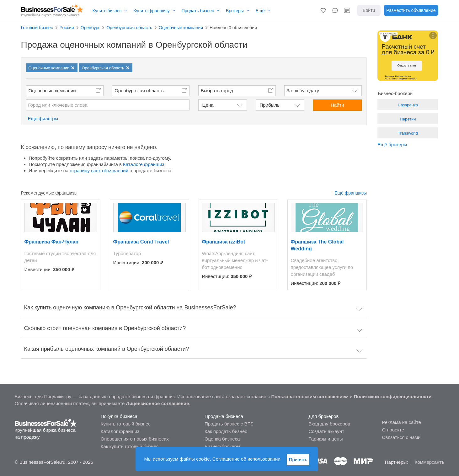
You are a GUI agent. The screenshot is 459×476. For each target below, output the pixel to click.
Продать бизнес (198, 11)
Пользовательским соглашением (310, 396)
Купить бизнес (107, 11)
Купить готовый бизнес (126, 424)
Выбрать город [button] (217, 91)
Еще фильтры (43, 118)
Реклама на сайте (401, 422)
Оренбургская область (139, 91)
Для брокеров (323, 416)
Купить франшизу (151, 11)
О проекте (393, 430)
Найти (337, 105)
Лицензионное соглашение (158, 403)
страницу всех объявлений (99, 171)
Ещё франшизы (351, 193)
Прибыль (270, 105)
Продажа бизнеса (224, 416)
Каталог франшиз (120, 431)
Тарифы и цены (326, 439)
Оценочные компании (52, 91)
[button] (323, 10)
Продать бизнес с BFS (229, 424)
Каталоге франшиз (144, 164)
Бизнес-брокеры (222, 446)
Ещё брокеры (392, 144)
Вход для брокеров (329, 424)
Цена (208, 105)
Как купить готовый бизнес (130, 446)
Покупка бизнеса (119, 416)
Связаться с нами (401, 437)
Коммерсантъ (430, 462)
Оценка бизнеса (222, 439)
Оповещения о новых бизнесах (135, 439)
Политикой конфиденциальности (393, 396)
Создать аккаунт (326, 431)
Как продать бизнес (226, 431)
